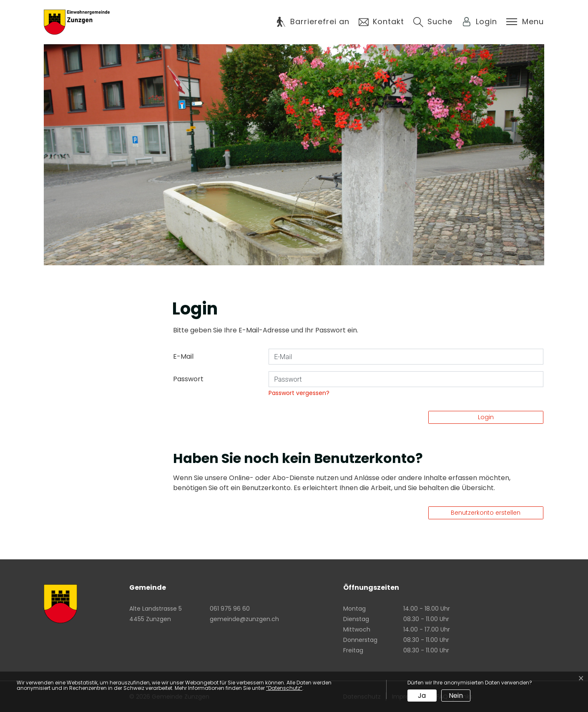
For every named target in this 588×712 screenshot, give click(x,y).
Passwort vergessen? (299, 393)
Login (486, 417)
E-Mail (183, 356)
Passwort (188, 379)
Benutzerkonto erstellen (486, 513)
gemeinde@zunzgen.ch (244, 619)
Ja (422, 696)
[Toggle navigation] (525, 22)
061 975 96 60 (230, 609)
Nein (456, 696)
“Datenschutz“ (284, 688)
